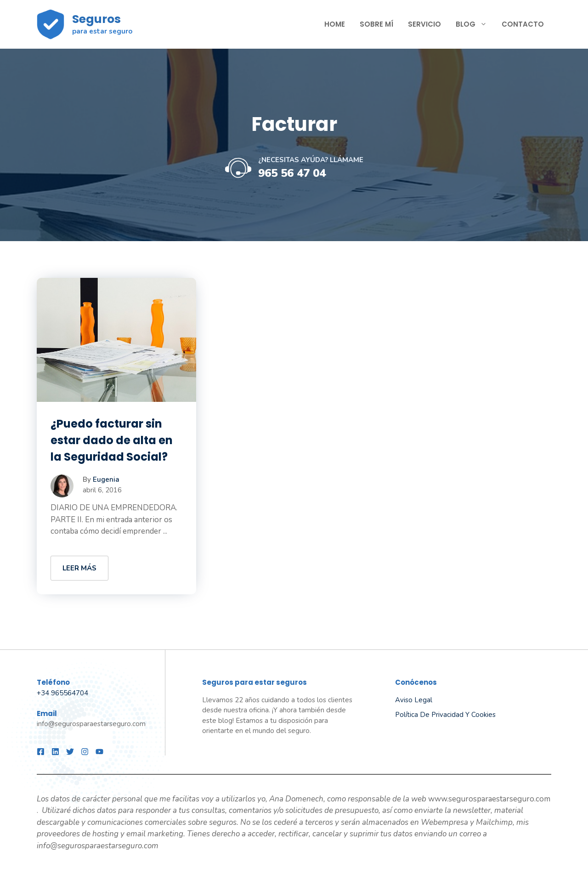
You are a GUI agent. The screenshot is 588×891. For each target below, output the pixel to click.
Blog (475, 24)
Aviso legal (414, 700)
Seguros (96, 19)
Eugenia (106, 479)
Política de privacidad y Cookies (445, 715)
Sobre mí (376, 24)
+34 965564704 (62, 693)
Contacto (523, 24)
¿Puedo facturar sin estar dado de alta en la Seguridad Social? (112, 440)
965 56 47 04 (292, 173)
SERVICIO (424, 24)
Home (335, 24)
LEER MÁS (79, 568)
